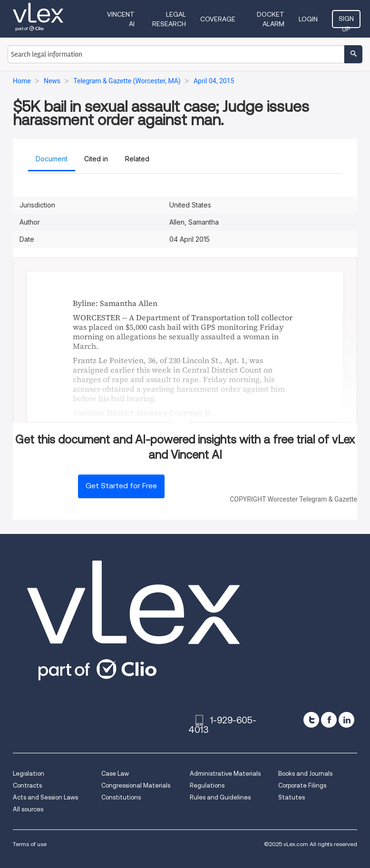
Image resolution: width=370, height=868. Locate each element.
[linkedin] (346, 720)
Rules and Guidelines (220, 797)
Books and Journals (305, 774)
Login (308, 19)
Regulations (207, 785)
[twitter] (311, 720)
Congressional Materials (136, 785)
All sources (28, 809)
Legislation (29, 774)
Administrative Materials (225, 774)
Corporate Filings (302, 785)
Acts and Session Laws (45, 797)
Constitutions (121, 797)
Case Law (115, 774)
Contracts (27, 785)
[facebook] (329, 720)
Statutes (292, 797)
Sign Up (346, 21)
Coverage (218, 19)
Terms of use (30, 844)
